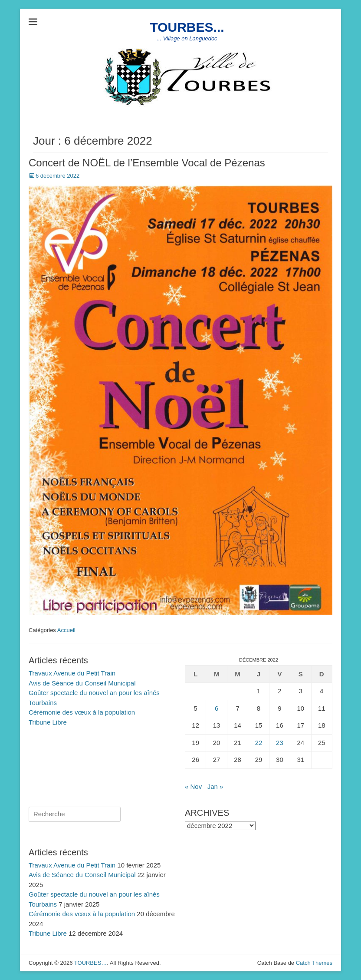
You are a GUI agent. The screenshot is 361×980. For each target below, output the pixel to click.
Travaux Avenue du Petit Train (72, 673)
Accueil (66, 630)
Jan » (215, 786)
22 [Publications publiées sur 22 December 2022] (259, 743)
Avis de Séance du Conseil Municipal (82, 683)
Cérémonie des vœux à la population (82, 712)
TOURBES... (187, 27)
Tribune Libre (48, 722)
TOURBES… (91, 963)
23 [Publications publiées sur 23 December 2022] (280, 743)
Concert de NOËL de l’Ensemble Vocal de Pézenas (147, 163)
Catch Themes (314, 963)
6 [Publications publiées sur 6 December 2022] (217, 708)
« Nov (193, 786)
